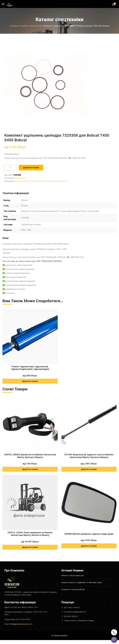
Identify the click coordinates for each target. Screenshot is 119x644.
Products (24, 26)
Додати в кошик (31, 163)
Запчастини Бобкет (58, 176)
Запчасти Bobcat (23, 176)
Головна (14, 26)
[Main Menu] (3, 4)
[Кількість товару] (10, 163)
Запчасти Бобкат (40, 176)
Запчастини (36, 26)
